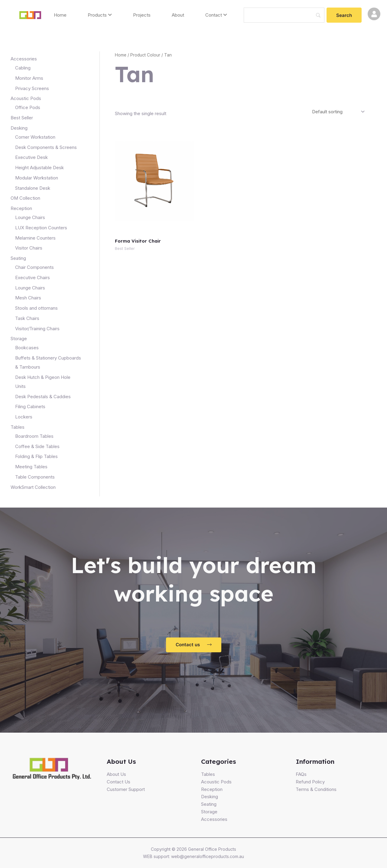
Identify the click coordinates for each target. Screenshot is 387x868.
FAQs (301, 774)
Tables (208, 774)
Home (121, 55)
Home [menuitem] (60, 15)
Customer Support (126, 789)
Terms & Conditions (316, 789)
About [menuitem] (178, 15)
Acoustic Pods (216, 782)
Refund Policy (310, 782)
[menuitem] (100, 15)
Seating (209, 804)
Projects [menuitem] (142, 15)
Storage (209, 812)
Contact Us (119, 782)
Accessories (214, 819)
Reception (212, 789)
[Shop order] (338, 111)
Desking (210, 797)
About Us (116, 774)
